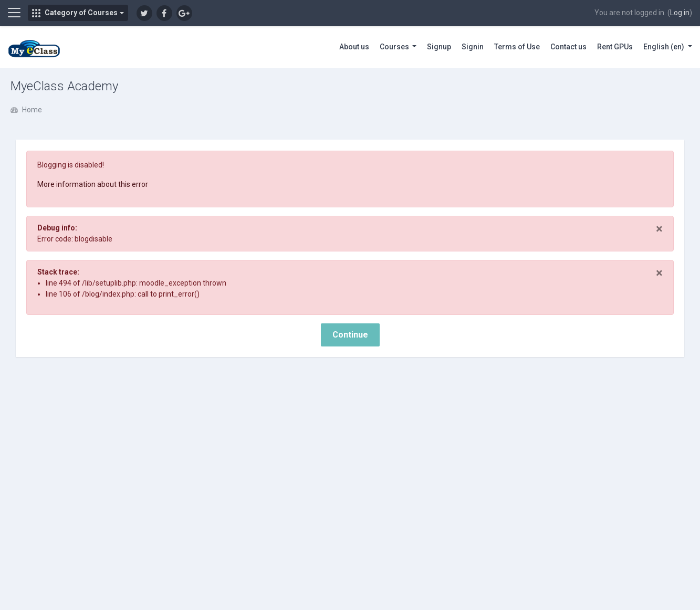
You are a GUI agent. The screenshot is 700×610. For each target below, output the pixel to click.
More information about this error (93, 184)
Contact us (568, 47)
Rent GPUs (615, 47)
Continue (350, 335)
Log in (680, 13)
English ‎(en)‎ (665, 47)
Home (32, 110)
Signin (473, 47)
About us (354, 47)
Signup (439, 47)
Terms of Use (517, 47)
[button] (78, 13)
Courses (395, 47)
